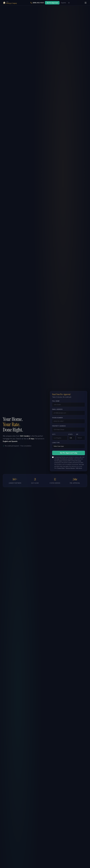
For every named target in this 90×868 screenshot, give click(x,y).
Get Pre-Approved (52, 3)
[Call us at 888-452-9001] (37, 3)
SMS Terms (79, 468)
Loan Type (56, 443)
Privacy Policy (61, 468)
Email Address (57, 409)
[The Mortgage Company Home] (10, 3)
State (70, 434)
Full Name (56, 401)
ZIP (77, 434)
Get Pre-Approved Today (69, 453)
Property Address (59, 426)
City (54, 434)
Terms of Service (70, 468)
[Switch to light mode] (69, 3)
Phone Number (57, 418)
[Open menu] (86, 3)
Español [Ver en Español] (63, 3)
